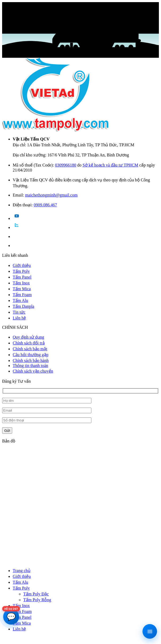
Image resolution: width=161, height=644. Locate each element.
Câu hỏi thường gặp (31, 355)
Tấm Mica (22, 289)
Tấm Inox (21, 283)
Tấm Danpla (23, 306)
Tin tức (19, 312)
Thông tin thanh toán (30, 366)
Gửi (7, 431)
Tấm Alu (20, 300)
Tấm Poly (21, 271)
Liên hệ (19, 318)
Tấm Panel (22, 277)
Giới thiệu (22, 265)
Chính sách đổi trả (29, 343)
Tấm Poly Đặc (36, 594)
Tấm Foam (22, 295)
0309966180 (66, 165)
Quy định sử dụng (28, 337)
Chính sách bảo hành (31, 361)
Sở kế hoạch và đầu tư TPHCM (110, 165)
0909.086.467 (45, 205)
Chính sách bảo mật (30, 349)
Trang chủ (22, 571)
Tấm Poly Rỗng (37, 600)
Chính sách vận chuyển (33, 371)
